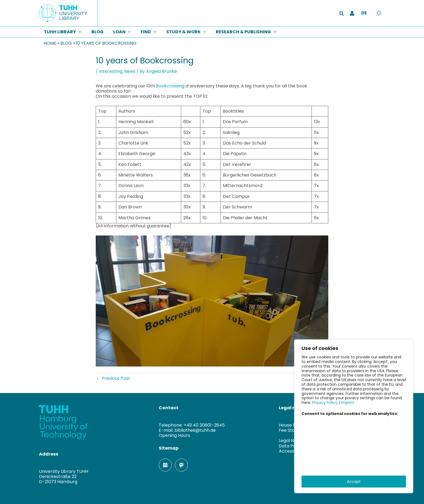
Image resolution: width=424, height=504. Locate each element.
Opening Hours (174, 435)
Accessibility (292, 451)
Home (50, 43)
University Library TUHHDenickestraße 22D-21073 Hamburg (64, 477)
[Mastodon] (181, 465)
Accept (354, 482)
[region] (354, 416)
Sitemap (169, 448)
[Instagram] (165, 465)
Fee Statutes (292, 430)
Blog (66, 43)
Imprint (347, 402)
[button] (342, 14)
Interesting (111, 71)
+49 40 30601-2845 (204, 425)
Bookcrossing (172, 86)
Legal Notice (292, 441)
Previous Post (113, 378)
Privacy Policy (325, 402)
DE (364, 13)
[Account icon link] (352, 13)
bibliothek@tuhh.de (195, 430)
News (130, 71)
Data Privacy (292, 446)
